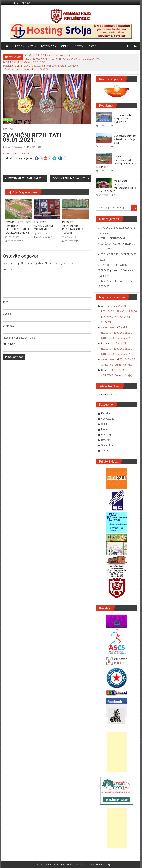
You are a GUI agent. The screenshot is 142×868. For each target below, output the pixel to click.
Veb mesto (8, 326)
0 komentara (34, 147)
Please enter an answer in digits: (19, 338)
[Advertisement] (117, 752)
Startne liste (107, 445)
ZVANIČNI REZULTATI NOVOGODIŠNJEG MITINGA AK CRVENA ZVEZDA (117, 333)
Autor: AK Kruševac (14, 147)
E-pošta (8, 314)
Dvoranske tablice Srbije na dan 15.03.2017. (123, 119)
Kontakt (92, 46)
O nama (17, 46)
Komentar (8, 269)
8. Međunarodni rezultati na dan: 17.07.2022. (26, 69)
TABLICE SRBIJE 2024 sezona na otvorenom (47, 55)
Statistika (106, 451)
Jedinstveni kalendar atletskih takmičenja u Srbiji (126, 139)
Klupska (106, 413)
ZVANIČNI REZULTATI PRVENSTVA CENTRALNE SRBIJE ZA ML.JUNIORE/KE (18, 227)
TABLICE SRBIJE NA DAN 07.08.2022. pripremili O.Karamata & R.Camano (40, 66)
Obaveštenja (47, 46)
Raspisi (105, 429)
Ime (6, 302)
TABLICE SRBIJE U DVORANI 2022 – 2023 (24, 62)
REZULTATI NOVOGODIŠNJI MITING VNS (43, 226)
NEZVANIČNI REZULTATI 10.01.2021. (26, 178)
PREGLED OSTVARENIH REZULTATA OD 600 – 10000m (75, 227)
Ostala (105, 424)
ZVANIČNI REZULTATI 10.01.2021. (70, 178)
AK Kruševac (13, 241)
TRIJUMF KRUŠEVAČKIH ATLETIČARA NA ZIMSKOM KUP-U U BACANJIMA (61, 59)
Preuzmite (78, 46)
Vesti (31, 46)
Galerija (64, 46)
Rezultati (8, 119)
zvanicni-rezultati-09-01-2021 (18, 154)
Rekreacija (107, 435)
